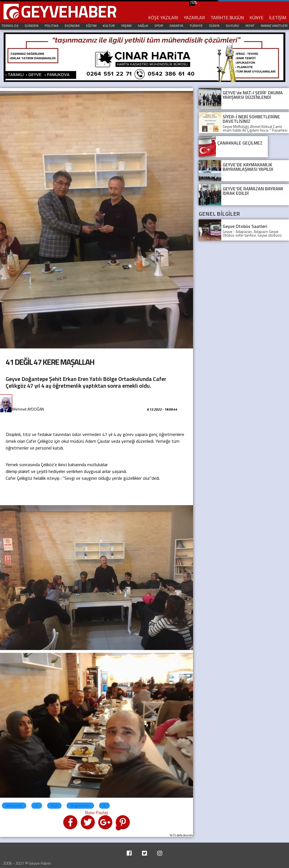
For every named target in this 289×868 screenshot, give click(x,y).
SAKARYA (176, 26)
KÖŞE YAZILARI (163, 18)
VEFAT (250, 26)
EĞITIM (91, 26)
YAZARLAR (194, 18)
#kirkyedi (14, 805)
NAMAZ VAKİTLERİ (274, 26)
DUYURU (232, 26)
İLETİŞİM (278, 18)
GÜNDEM (31, 26)
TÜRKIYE (196, 26)
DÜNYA (214, 26)
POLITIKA (52, 26)
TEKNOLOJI (10, 26)
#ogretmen (80, 805)
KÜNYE (256, 18)
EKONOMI (72, 26)
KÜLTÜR (109, 26)
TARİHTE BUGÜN (227, 18)
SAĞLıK (143, 26)
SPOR (159, 26)
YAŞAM (126, 26)
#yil (54, 805)
